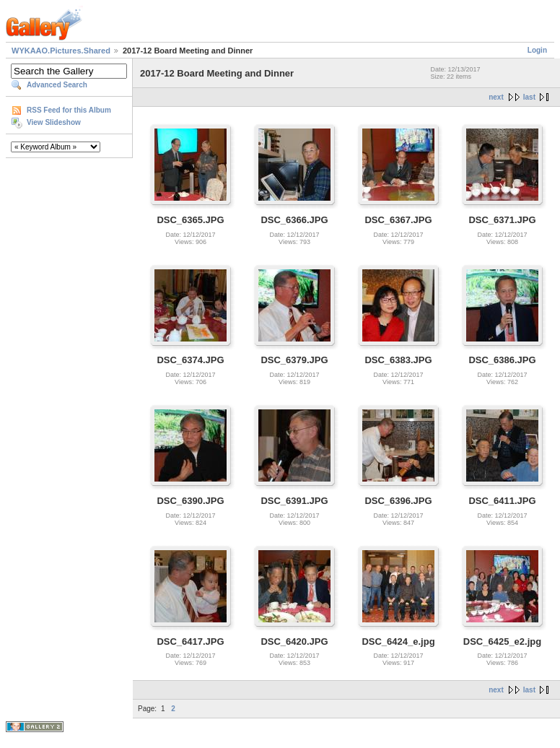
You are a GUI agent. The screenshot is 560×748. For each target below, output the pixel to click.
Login (537, 50)
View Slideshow (54, 122)
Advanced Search (57, 85)
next (496, 97)
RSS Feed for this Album (69, 110)
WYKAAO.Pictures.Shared (61, 51)
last (529, 97)
